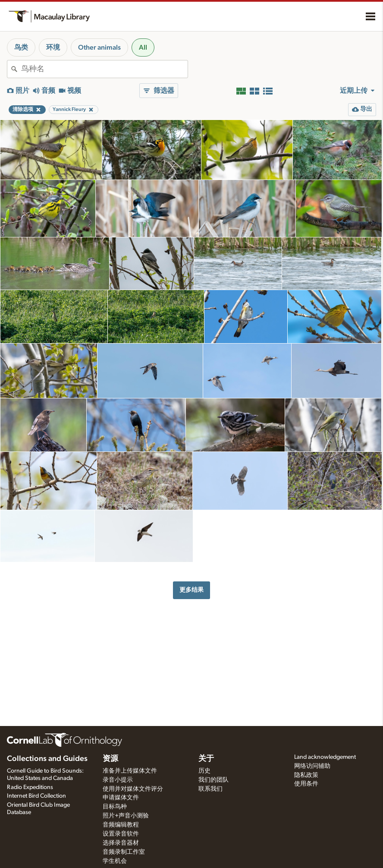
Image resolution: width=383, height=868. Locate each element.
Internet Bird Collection (36, 796)
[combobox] (104, 69)
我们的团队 (213, 780)
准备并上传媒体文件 (130, 771)
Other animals (99, 47)
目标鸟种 (115, 807)
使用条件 (306, 784)
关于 (206, 759)
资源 (110, 759)
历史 (204, 771)
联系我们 (210, 789)
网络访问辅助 (312, 766)
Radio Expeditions (30, 787)
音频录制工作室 (124, 852)
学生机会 (115, 861)
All (143, 47)
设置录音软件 (121, 834)
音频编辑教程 (121, 825)
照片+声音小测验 (126, 816)
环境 (53, 47)
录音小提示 (118, 780)
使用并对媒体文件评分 (133, 789)
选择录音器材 (121, 843)
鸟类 (21, 47)
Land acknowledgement (325, 757)
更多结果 (191, 590)
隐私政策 (306, 775)
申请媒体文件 (121, 798)
